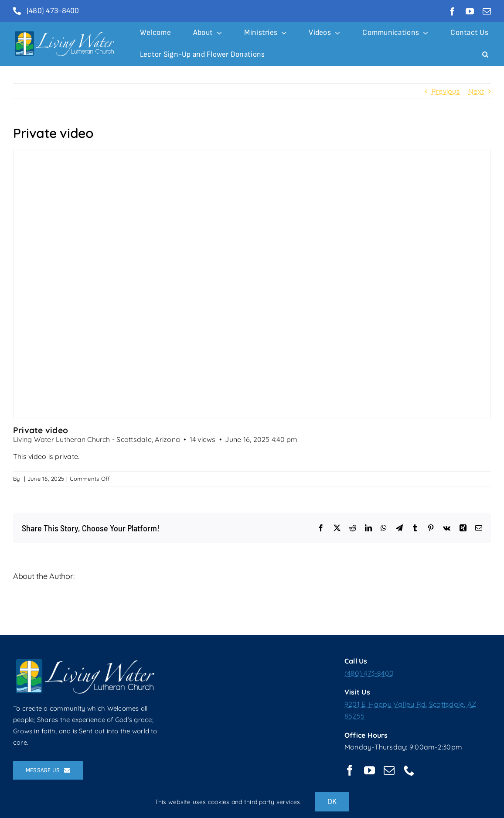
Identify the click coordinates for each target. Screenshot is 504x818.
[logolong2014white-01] (66, 33)
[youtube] (470, 11)
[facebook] (452, 11)
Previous (446, 91)
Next (476, 91)
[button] (485, 55)
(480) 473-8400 (369, 673)
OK (332, 802)
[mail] (487, 11)
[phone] (409, 770)
